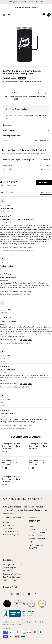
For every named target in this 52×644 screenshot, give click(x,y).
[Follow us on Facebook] (6, 594)
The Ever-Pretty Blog (11, 535)
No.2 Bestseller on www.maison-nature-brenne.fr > (23, 82)
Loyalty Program (9, 568)
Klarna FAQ (33, 548)
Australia (6, 624)
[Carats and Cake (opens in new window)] (19, 604)
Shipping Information (37, 532)
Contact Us (33, 526)
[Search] (9, 15)
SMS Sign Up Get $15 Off (13, 565)
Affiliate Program (10, 580)
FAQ (30, 542)
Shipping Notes (10, 130)
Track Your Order (35, 536)
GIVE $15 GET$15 (10, 571)
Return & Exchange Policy (38, 529)
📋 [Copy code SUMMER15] (7, 118)
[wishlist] (42, 15)
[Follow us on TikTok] (35, 594)
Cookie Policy (8, 529)
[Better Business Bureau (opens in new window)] (19, 614)
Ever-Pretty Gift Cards (11, 577)
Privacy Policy (8, 525)
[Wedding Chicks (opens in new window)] (7, 604)
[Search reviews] (16, 193)
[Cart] (48, 15)
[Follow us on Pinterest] (23, 594)
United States (15, 622)
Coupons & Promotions (12, 574)
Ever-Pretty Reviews (11, 532)
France (37, 622)
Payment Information (37, 539)
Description (7, 125)
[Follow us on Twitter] (12, 594)
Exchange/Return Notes (12, 136)
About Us (7, 522)
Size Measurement (36, 545)
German (44, 622)
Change (44, 93)
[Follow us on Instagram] (17, 594)
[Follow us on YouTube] (29, 594)
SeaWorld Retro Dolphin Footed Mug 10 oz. (19, 160)
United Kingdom (27, 622)
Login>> (11, 169)
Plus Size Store (16, 624)
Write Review (44, 182)
